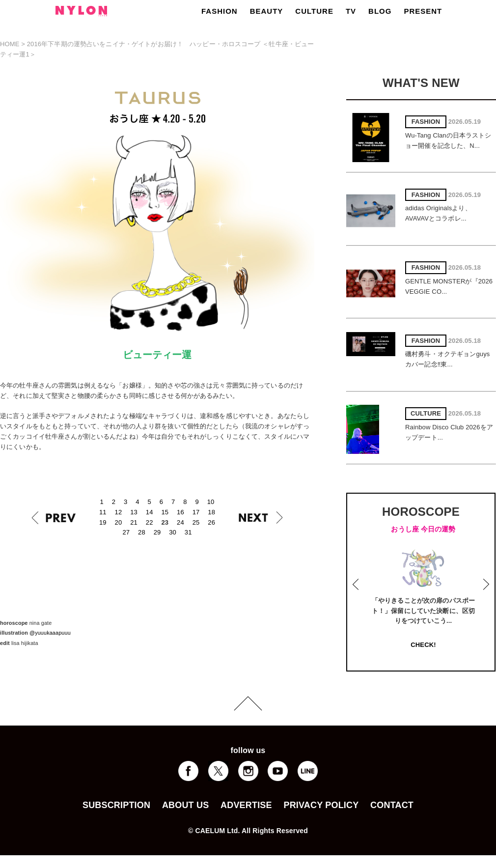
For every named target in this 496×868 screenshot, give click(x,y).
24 (180, 522)
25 (196, 522)
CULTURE (314, 11)
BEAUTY (267, 11)
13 (134, 512)
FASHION (220, 11)
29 (157, 532)
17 (196, 512)
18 (211, 512)
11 (103, 512)
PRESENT (423, 11)
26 (211, 522)
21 (134, 522)
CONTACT (392, 805)
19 (103, 522)
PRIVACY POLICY (321, 805)
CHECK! (423, 645)
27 (126, 532)
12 (119, 512)
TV (351, 11)
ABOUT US (185, 805)
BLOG (380, 11)
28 (142, 532)
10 (211, 502)
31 (188, 532)
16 (180, 512)
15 (165, 512)
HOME (10, 44)
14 (150, 512)
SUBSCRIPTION (116, 805)
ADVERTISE (246, 805)
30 (173, 532)
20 (119, 522)
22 (150, 522)
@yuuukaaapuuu (50, 633)
